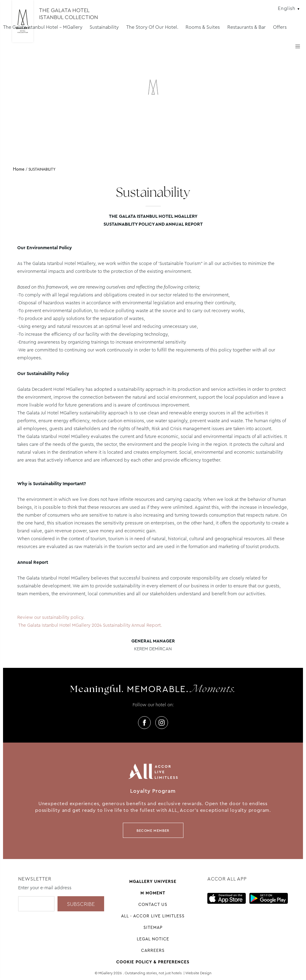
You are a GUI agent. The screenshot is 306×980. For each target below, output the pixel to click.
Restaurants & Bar (247, 27)
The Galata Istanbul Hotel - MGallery (43, 27)
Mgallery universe (153, 881)
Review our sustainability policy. (51, 617)
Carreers (153, 950)
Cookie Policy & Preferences (153, 962)
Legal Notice (153, 939)
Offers (280, 27)
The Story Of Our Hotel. (152, 27)
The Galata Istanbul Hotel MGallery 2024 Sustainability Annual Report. (90, 625)
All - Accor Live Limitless (153, 916)
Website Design (198, 973)
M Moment (153, 893)
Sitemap (153, 927)
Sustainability (104, 27)
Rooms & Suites (203, 27)
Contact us (153, 904)
